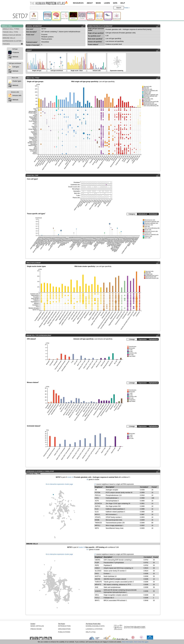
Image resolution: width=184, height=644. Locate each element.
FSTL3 (97, 598)
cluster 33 (82, 547)
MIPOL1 (98, 525)
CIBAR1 (97, 560)
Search (119, 8)
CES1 (97, 498)
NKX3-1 (97, 514)
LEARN (107, 3)
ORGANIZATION (64, 629)
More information (128, 642)
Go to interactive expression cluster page (59, 484)
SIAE (96, 587)
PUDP (97, 563)
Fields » (127, 8)
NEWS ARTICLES (37, 626)
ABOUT (90, 3)
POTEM (97, 493)
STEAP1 (98, 517)
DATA (115, 3)
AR (96, 490)
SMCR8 (97, 579)
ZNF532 (97, 506)
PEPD (97, 565)
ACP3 (97, 501)
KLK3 (97, 512)
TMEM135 (98, 523)
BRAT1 (97, 600)
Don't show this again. (141, 642)
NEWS (98, 3)
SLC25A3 (98, 571)
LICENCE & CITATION (94, 629)
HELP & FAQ (91, 632)
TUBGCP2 (98, 582)
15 (95, 484)
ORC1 (97, 595)
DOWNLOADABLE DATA (95, 626)
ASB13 (97, 568)
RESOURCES (78, 3)
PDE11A (98, 495)
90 (88, 479)
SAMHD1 (98, 591)
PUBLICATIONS (64, 632)
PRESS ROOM (36, 629)
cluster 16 (70, 477)
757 (87, 550)
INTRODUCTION (64, 626)
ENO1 (97, 574)
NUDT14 (98, 576)
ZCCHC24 (98, 504)
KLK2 (97, 509)
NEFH (97, 528)
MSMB (97, 520)
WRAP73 (98, 585)
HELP (123, 3)
